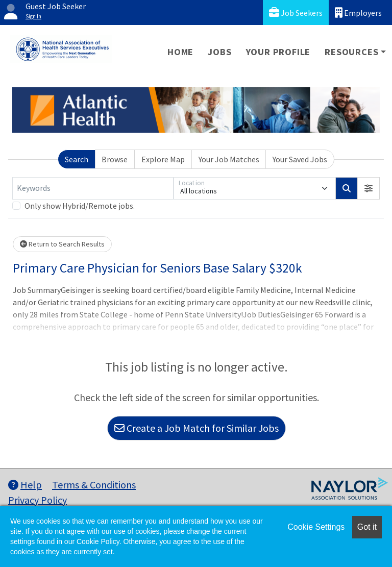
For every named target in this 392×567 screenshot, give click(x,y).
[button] (369, 188)
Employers (358, 13)
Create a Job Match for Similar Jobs (197, 428)
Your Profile (278, 52)
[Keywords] (93, 188)
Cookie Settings (316, 527)
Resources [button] (351, 52)
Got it (367, 527)
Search (77, 159)
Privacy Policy (38, 500)
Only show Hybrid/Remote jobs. (80, 206)
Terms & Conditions (94, 485)
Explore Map (163, 159)
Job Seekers (296, 13)
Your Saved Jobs (300, 159)
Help (25, 485)
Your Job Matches (229, 159)
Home (180, 52)
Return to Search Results (62, 244)
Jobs (219, 52)
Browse (115, 159)
